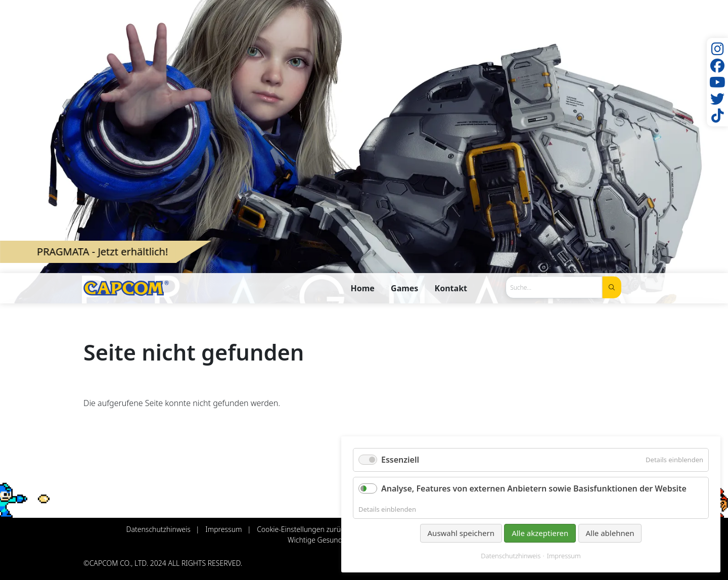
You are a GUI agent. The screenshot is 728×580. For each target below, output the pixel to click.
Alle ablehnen (610, 533)
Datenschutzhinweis (511, 556)
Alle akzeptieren (540, 533)
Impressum (564, 556)
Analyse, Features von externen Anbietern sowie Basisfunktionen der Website (534, 488)
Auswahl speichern (461, 533)
